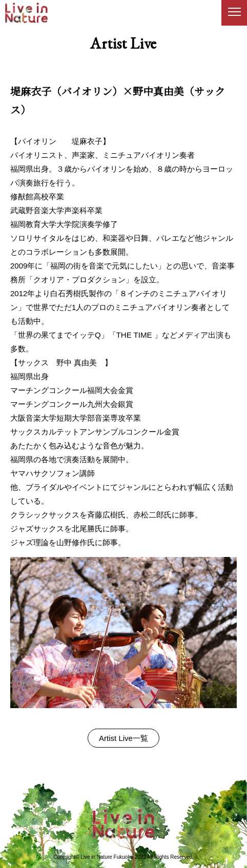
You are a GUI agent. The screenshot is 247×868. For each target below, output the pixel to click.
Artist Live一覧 (123, 738)
